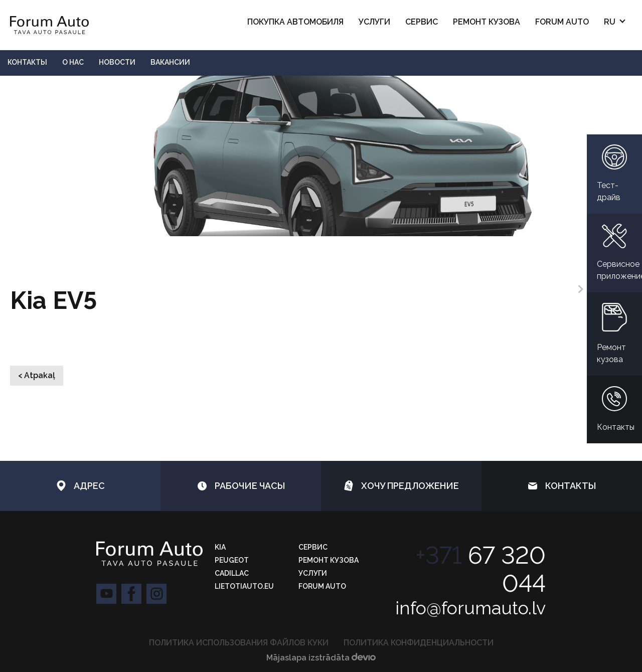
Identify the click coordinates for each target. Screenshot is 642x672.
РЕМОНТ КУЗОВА (487, 22)
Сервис (422, 22)
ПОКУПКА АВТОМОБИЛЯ (295, 22)
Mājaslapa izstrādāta (321, 658)
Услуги (374, 22)
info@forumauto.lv (470, 608)
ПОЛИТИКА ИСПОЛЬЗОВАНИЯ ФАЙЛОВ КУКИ (239, 643)
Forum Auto (562, 22)
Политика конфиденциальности (419, 643)
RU (610, 22)
